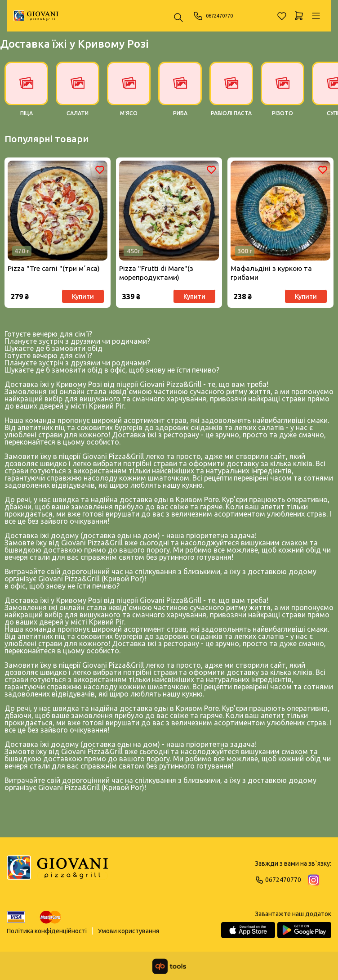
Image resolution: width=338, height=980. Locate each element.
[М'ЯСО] (129, 94)
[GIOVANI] (36, 16)
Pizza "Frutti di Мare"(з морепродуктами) (157, 274)
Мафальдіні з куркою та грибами (272, 274)
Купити (82, 297)
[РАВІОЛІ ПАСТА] (231, 94)
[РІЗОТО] (282, 94)
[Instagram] (314, 880)
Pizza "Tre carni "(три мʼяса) (55, 270)
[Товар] (58, 211)
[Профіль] (316, 16)
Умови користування (129, 931)
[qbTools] (169, 966)
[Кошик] (299, 16)
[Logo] (57, 872)
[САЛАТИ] (78, 94)
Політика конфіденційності (47, 931)
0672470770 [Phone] (218, 16)
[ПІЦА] (26, 94)
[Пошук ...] (178, 18)
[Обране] (282, 16)
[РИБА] (180, 94)
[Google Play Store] (304, 930)
